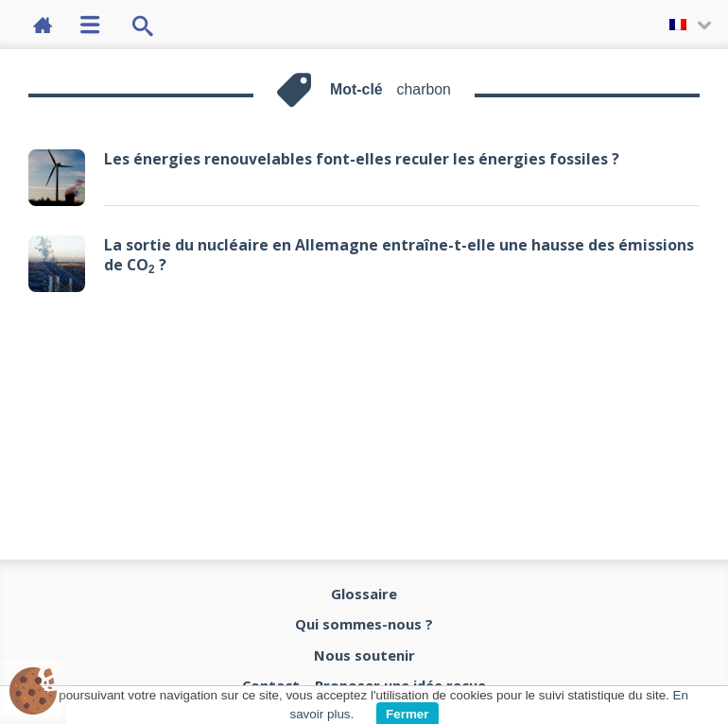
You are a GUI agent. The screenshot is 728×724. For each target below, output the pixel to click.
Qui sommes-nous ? (364, 624)
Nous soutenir (364, 655)
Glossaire (364, 594)
